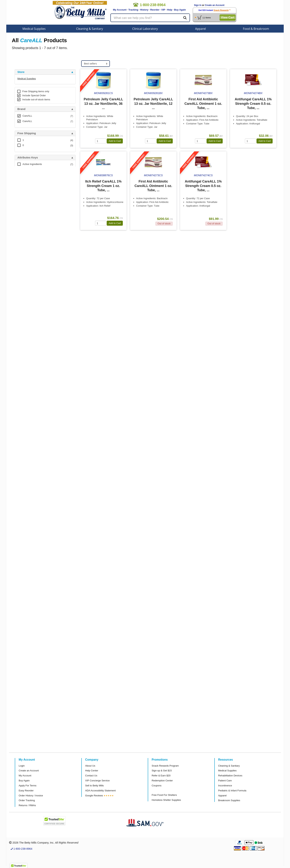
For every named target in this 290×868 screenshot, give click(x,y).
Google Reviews (94, 796)
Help (170, 10)
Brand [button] (21, 109)
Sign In (198, 5)
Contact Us (91, 776)
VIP (163, 10)
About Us (90, 766)
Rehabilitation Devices (230, 776)
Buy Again (180, 10)
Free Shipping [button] (27, 133)
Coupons (157, 786)
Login (22, 766)
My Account (120, 10)
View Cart (228, 17)
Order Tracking (27, 800)
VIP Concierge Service (97, 781)
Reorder (155, 10)
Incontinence (225, 786)
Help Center (92, 771)
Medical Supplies (34, 29)
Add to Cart (115, 141)
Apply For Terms (28, 786)
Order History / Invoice (31, 796)
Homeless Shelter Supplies (166, 800)
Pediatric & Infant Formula (232, 791)
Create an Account (215, 5)
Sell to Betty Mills (95, 786)
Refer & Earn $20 (161, 776)
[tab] (45, 72)
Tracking (133, 10)
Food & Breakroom (256, 29)
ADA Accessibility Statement (101, 791)
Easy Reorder (26, 791)
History (144, 10)
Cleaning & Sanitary (90, 29)
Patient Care (225, 781)
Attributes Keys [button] (28, 158)
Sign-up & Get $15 (162, 771)
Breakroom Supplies (229, 800)
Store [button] (21, 72)
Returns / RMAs (27, 805)
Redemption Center (162, 781)
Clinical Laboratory (145, 29)
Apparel (200, 29)
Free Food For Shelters (164, 795)
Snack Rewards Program (165, 766)
